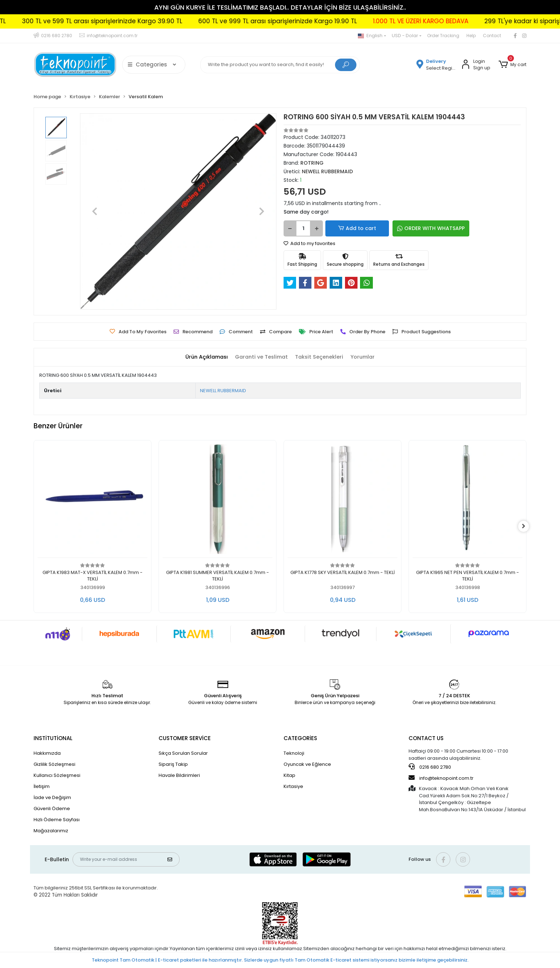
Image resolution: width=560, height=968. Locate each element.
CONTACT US (426, 738)
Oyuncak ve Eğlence (307, 764)
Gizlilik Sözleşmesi (54, 764)
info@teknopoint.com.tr (441, 778)
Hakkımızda (47, 753)
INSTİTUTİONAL (53, 738)
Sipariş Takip (173, 764)
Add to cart (350, 228)
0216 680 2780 (430, 767)
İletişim (42, 786)
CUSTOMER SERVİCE (185, 738)
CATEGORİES (300, 738)
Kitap (289, 775)
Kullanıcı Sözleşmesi (57, 775)
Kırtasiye (293, 786)
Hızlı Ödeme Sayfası (57, 820)
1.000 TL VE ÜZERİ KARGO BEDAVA (441, 21)
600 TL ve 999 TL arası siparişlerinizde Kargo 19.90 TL (298, 21)
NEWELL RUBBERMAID (223, 391)
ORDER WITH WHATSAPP (416, 228)
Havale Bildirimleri (179, 775)
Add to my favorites (309, 243)
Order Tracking (443, 36)
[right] (526, 527)
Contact (492, 36)
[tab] (204, 357)
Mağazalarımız (51, 831)
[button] (512, 65)
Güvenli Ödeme (52, 809)
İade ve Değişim (52, 797)
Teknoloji (294, 753)
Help (471, 36)
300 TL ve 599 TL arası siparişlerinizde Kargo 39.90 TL (123, 21)
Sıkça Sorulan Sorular (183, 753)
